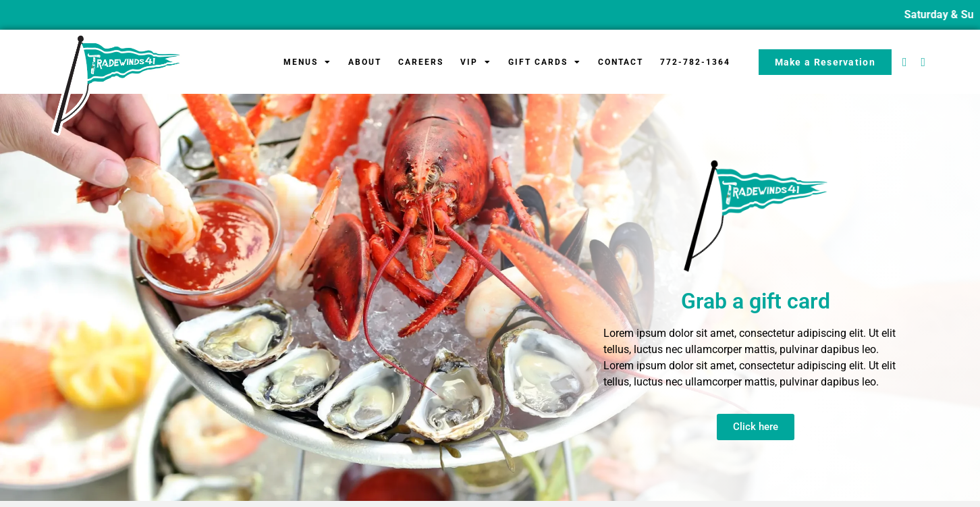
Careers (421, 62)
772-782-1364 (695, 62)
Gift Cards (545, 62)
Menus (307, 62)
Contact (621, 62)
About (365, 62)
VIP (476, 62)
